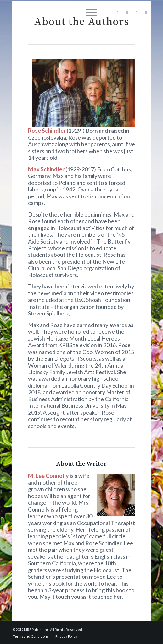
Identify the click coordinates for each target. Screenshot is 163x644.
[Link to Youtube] (146, 13)
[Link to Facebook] (118, 13)
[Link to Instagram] (127, 13)
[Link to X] (137, 13)
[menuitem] (88, 13)
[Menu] (88, 13)
